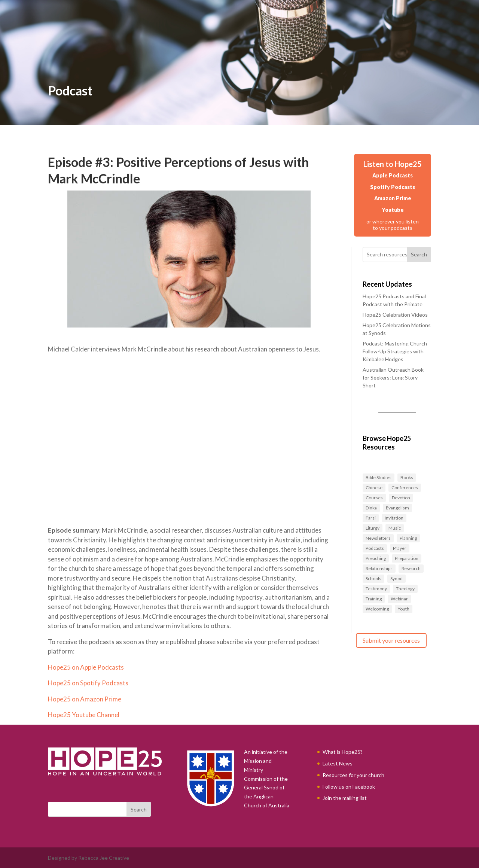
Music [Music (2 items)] (395, 528)
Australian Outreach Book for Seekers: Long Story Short (393, 377)
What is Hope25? (343, 752)
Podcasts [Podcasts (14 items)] (375, 548)
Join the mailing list (345, 798)
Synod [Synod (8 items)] (396, 578)
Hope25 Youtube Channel (84, 715)
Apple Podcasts (393, 175)
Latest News (338, 763)
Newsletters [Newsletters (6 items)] (378, 538)
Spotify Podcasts (393, 187)
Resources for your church (353, 775)
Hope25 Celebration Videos (395, 315)
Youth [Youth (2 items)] (404, 609)
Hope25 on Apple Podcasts (86, 667)
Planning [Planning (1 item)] (408, 538)
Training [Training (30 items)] (374, 599)
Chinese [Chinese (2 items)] (374, 488)
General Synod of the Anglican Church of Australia (267, 796)
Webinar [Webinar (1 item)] (399, 599)
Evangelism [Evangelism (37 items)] (397, 508)
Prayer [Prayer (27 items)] (400, 548)
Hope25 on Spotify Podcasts (88, 683)
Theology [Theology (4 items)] (405, 589)
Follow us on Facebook (349, 787)
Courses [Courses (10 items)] (374, 498)
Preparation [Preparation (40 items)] (407, 558)
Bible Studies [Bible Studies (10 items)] (379, 477)
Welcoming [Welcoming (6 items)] (377, 609)
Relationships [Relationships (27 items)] (379, 568)
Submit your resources (391, 640)
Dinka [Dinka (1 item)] (371, 508)
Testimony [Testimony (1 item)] (376, 589)
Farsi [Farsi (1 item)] (371, 518)
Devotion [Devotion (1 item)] (401, 498)
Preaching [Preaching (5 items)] (376, 558)
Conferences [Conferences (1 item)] (405, 488)
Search (419, 254)
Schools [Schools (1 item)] (373, 578)
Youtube (393, 210)
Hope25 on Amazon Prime (85, 699)
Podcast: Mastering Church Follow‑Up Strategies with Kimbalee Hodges (395, 351)
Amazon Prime (393, 198)
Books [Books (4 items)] (407, 477)
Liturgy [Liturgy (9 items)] (373, 528)
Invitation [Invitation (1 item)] (394, 518)
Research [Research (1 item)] (411, 568)
